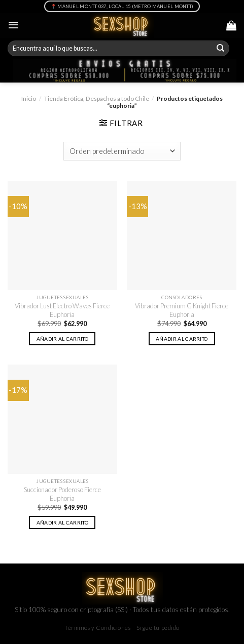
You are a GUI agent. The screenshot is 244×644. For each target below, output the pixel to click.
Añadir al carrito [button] (62, 339)
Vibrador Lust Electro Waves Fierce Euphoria (62, 310)
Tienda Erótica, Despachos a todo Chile (97, 98)
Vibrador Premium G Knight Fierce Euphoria (182, 310)
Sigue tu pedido (158, 628)
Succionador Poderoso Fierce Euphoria (62, 494)
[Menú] (13, 25)
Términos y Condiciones (98, 628)
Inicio (29, 98)
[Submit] (221, 49)
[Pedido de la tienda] (122, 151)
